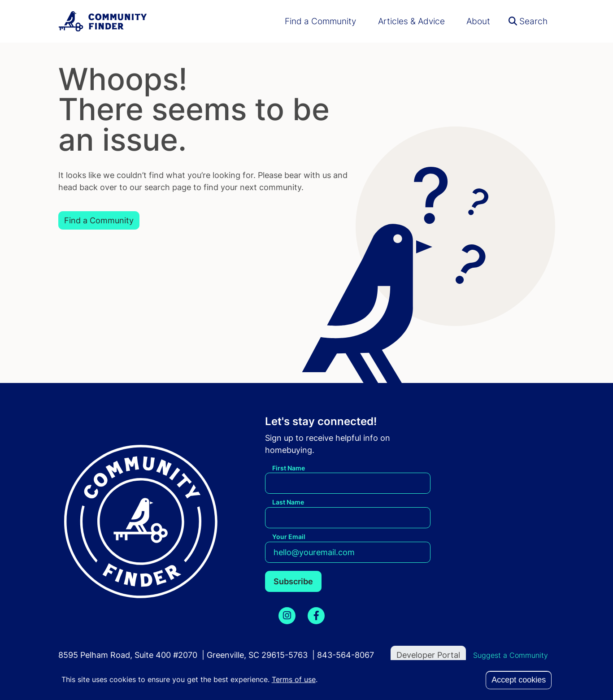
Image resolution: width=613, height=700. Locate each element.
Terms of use (294, 679)
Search (528, 21)
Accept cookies (519, 680)
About (478, 21)
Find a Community (320, 21)
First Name (289, 468)
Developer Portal (428, 655)
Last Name (288, 502)
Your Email (289, 537)
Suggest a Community (511, 655)
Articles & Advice (411, 21)
